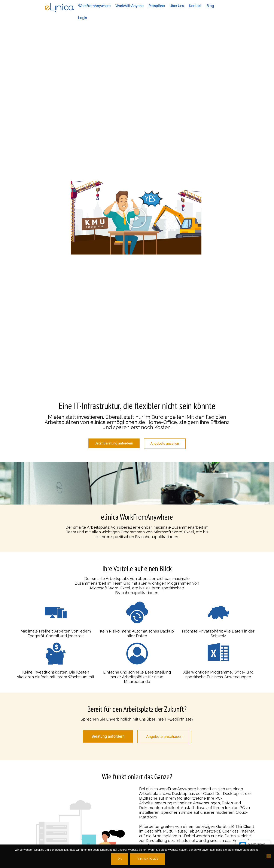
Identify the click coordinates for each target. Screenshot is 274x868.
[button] (136, 218)
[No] (269, 856)
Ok (120, 859)
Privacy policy (147, 859)
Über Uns (177, 6)
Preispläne (156, 6)
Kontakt (195, 6)
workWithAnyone (129, 6)
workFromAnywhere (94, 6)
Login (82, 18)
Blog (210, 6)
